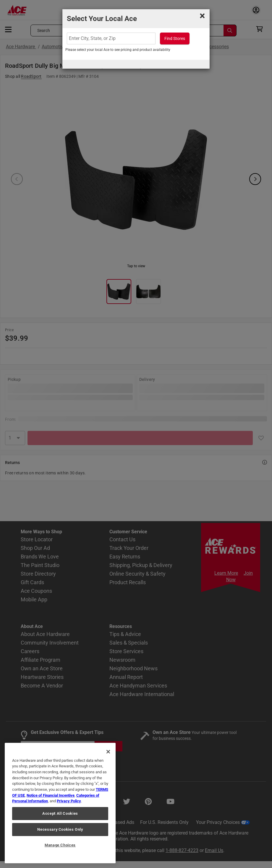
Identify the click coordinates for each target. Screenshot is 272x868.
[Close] (108, 752)
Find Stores (175, 38)
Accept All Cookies (60, 813)
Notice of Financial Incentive (51, 795)
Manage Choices (60, 845)
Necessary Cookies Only (60, 829)
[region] (60, 803)
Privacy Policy (69, 801)
